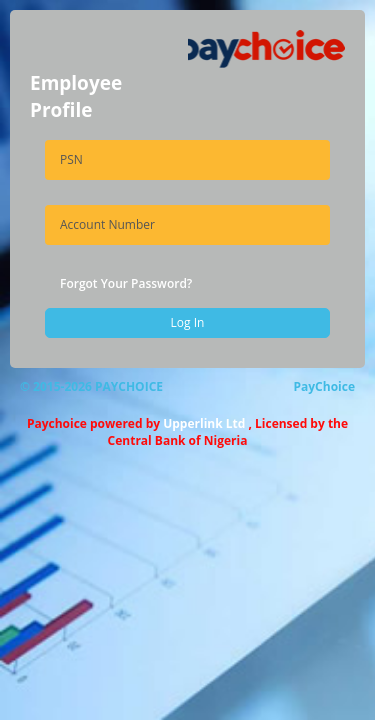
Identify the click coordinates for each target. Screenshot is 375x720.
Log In (188, 322)
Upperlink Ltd (204, 423)
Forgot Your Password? (126, 283)
